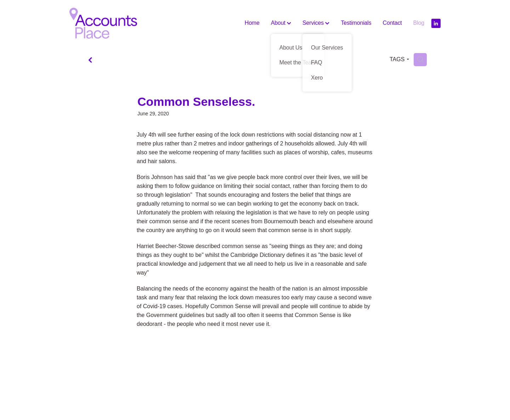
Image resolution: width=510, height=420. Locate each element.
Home (252, 23)
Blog (419, 23)
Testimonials (356, 23)
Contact (392, 23)
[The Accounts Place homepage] (107, 23)
